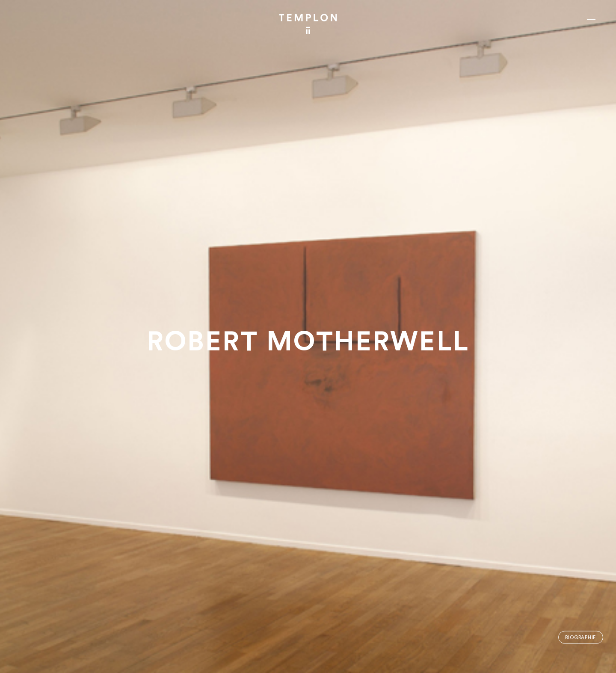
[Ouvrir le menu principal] (591, 18)
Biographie (580, 637)
